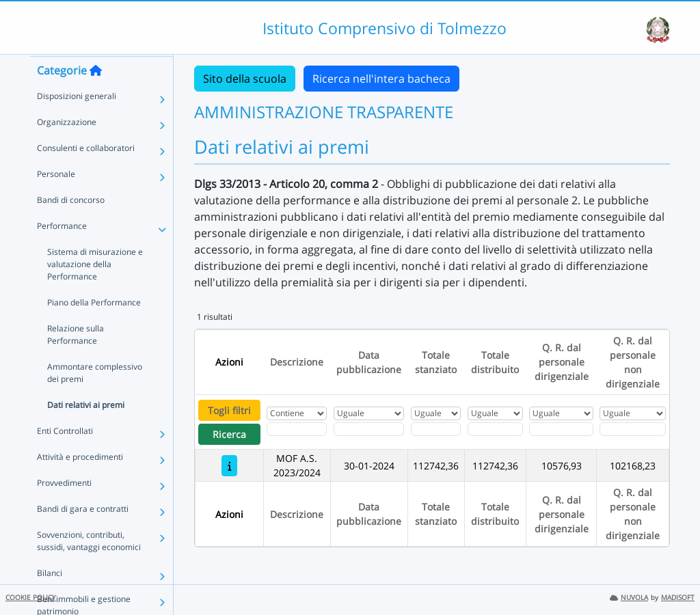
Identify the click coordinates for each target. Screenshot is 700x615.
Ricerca (229, 434)
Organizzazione (67, 148)
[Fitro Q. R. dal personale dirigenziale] (561, 429)
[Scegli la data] (369, 429)
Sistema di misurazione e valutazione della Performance (95, 290)
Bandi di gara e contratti (83, 535)
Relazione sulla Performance (76, 360)
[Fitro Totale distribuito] (495, 429)
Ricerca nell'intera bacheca (381, 79)
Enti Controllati (65, 457)
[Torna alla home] (96, 96)
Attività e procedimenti (80, 483)
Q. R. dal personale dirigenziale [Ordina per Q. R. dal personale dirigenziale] (562, 362)
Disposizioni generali (77, 122)
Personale (56, 200)
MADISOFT (678, 598)
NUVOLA (629, 598)
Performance (62, 252)
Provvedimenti (64, 509)
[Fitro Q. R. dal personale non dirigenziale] (632, 429)
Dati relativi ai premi (86, 431)
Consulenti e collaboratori (86, 174)
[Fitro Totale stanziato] (436, 429)
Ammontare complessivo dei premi (95, 399)
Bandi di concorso (71, 226)
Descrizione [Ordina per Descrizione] (297, 362)
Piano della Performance (94, 328)
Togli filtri (229, 410)
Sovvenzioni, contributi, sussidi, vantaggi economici (89, 567)
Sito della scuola (245, 79)
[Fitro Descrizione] (297, 429)
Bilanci (50, 599)
